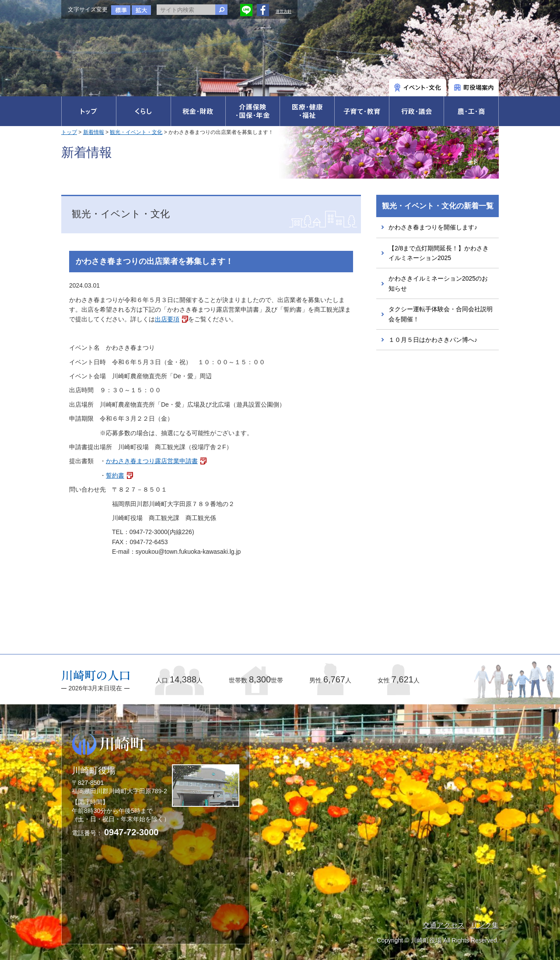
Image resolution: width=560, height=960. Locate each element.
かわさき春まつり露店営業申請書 (152, 461)
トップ (69, 132)
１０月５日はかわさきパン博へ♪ (433, 340)
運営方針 (283, 11)
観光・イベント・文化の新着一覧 (438, 206)
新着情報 (94, 132)
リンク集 (485, 925)
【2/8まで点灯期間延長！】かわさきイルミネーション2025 (439, 253)
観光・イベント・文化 (136, 132)
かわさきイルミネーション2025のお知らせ (438, 283)
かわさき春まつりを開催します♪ (433, 227)
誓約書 (115, 475)
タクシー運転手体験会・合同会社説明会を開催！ (441, 314)
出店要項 (167, 319)
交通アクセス (444, 925)
